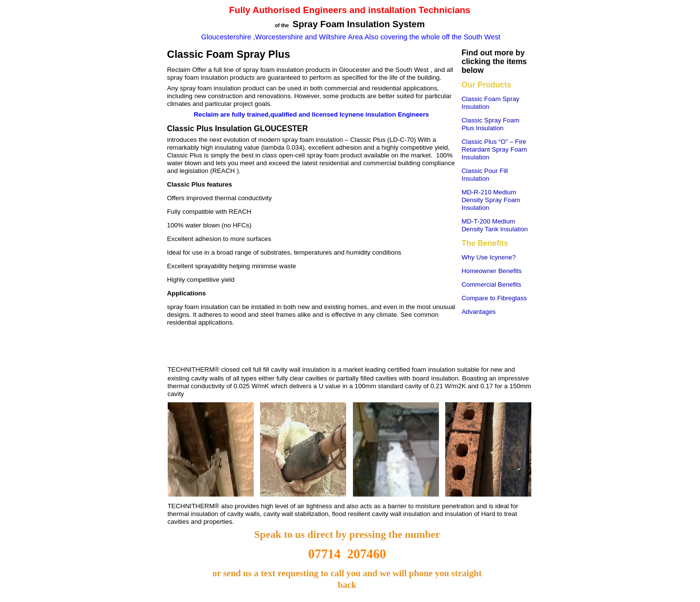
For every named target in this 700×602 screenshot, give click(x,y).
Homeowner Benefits (492, 271)
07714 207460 (347, 554)
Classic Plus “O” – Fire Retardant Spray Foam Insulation (495, 149)
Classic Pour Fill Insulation (485, 175)
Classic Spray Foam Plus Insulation (491, 124)
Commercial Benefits (492, 284)
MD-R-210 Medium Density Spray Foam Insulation (491, 200)
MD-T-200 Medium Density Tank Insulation (495, 225)
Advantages (479, 312)
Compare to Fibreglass (495, 298)
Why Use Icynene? (489, 257)
